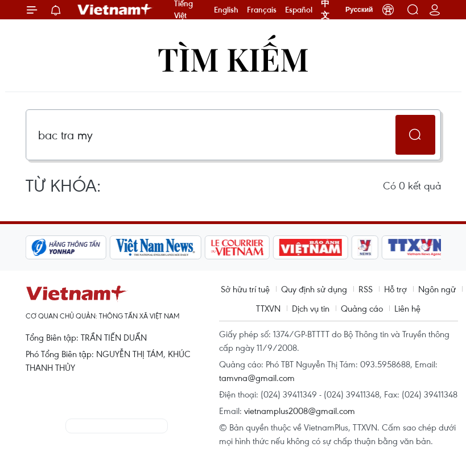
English (226, 10)
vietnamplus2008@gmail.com (300, 411)
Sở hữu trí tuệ (245, 289)
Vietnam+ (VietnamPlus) (116, 10)
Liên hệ (407, 308)
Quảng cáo (362, 308)
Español (299, 10)
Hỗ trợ (395, 289)
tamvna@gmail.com (257, 378)
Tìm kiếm (233, 58)
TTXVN (268, 308)
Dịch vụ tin (311, 308)
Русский (359, 10)
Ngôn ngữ (437, 289)
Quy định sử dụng (314, 289)
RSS (366, 289)
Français (262, 10)
